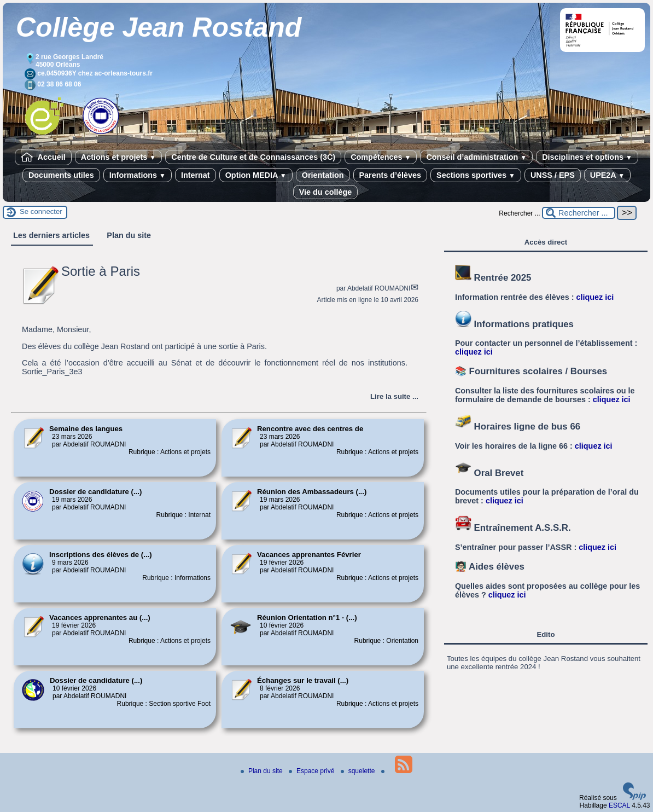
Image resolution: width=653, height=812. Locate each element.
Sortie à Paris (101, 271)
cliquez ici (595, 297)
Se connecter (41, 211)
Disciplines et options (587, 157)
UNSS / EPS (553, 175)
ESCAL (619, 805)
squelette (359, 771)
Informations (138, 175)
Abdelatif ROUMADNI (379, 288)
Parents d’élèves (390, 175)
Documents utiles (61, 175)
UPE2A (607, 175)
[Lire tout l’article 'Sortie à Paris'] (394, 396)
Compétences (381, 157)
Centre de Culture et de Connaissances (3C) (253, 157)
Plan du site (263, 771)
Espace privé (313, 771)
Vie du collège (326, 192)
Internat (196, 175)
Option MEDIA (256, 175)
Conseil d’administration (476, 157)
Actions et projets (118, 157)
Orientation (323, 175)
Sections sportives (476, 175)
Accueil (43, 157)
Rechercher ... (519, 213)
